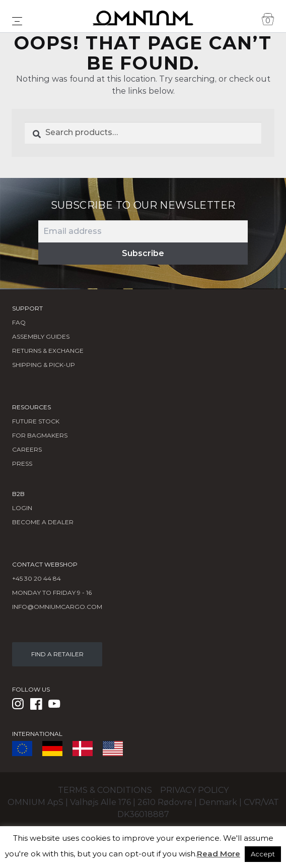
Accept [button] (263, 854)
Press (22, 463)
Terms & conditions (105, 790)
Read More (219, 854)
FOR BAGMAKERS (40, 435)
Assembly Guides (41, 336)
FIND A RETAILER (57, 654)
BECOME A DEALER (43, 522)
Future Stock (36, 421)
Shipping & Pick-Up (44, 365)
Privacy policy (194, 790)
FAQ (19, 322)
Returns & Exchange (48, 351)
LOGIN (22, 508)
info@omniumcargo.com (57, 607)
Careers (27, 449)
